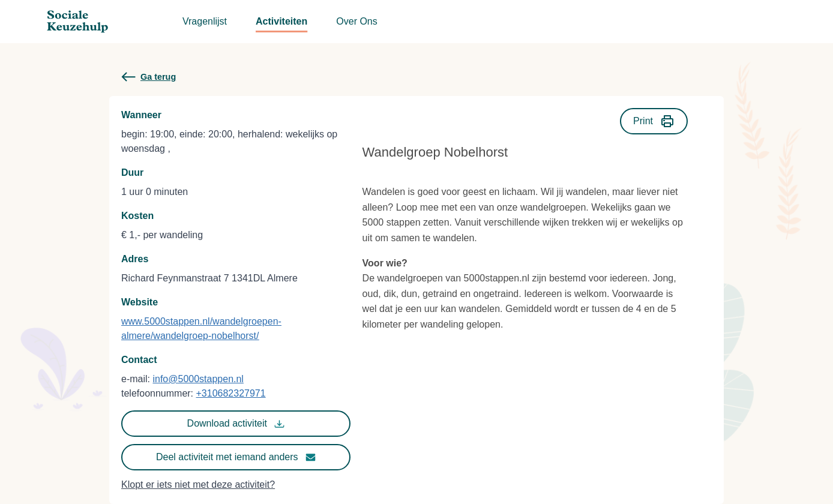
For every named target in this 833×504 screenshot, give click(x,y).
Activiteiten (281, 21)
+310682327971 (231, 393)
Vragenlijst (205, 21)
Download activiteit (236, 424)
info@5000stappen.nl (198, 379)
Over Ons (356, 21)
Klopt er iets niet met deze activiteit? (198, 484)
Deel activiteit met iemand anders (236, 457)
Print (654, 121)
